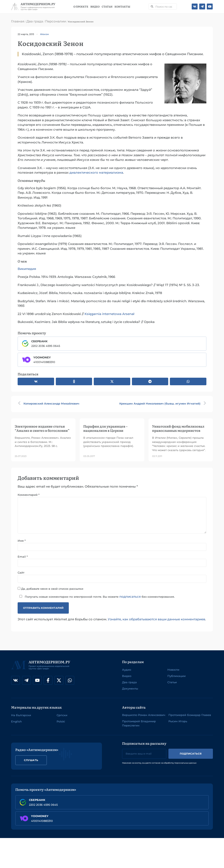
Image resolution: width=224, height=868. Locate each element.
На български (21, 715)
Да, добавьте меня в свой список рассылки (50, 589)
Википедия (27, 269)
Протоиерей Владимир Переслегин (139, 724)
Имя (22, 541)
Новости (173, 670)
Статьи (107, 7)
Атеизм (44, 34)
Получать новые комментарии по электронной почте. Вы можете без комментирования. (96, 597)
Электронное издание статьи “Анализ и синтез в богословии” (42, 428)
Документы (130, 688)
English (16, 721)
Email (23, 557)
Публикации (176, 676)
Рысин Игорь (178, 721)
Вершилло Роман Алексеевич (144, 715)
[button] (36, 381)
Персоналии (55, 21)
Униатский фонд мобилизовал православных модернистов (178, 428)
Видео (95, 7)
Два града (35, 21)
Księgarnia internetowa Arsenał (109, 314)
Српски (62, 715)
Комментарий (29, 495)
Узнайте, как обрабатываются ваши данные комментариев (156, 619)
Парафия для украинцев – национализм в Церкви (105, 428)
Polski (61, 721)
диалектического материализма (96, 172)
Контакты (122, 7)
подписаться (130, 597)
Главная (18, 21)
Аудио (127, 670)
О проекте (81, 7)
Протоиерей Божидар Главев (190, 715)
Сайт (21, 573)
